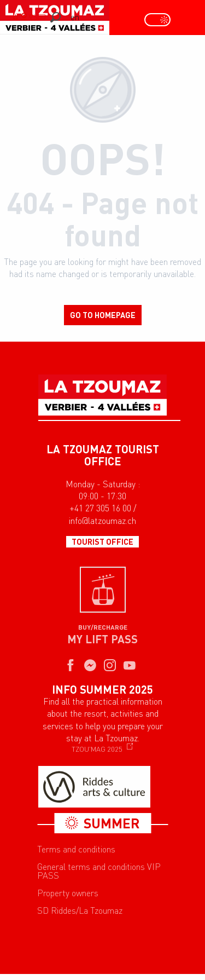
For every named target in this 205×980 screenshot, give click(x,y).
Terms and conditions (76, 849)
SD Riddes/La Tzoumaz (80, 910)
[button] (55, 17)
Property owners (68, 893)
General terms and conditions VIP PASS (99, 871)
